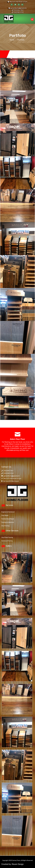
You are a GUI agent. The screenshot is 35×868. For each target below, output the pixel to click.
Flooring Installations (8, 522)
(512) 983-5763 (18, 12)
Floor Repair (5, 515)
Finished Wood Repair (8, 519)
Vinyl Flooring (5, 525)
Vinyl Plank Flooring (7, 537)
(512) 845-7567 (18, 10)
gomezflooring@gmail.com (18, 8)
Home (12, 40)
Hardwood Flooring (7, 541)
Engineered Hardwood (8, 512)
